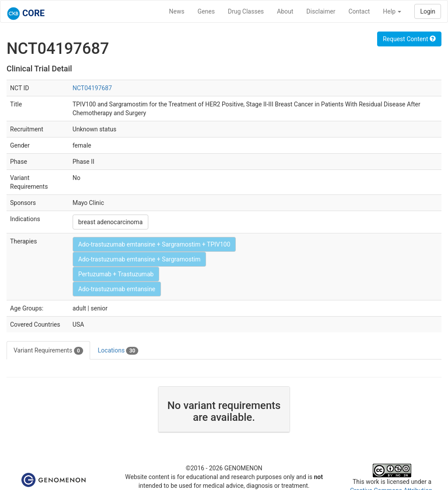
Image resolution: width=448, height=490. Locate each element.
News (177, 11)
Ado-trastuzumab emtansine (117, 289)
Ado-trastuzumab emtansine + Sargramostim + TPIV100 (154, 244)
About (285, 11)
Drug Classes (246, 11)
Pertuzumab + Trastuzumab (116, 274)
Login (428, 11)
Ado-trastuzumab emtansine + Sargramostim (140, 259)
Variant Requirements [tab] (48, 351)
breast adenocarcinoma (110, 222)
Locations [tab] (118, 351)
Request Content (409, 39)
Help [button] (392, 11)
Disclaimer (321, 11)
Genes (206, 11)
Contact (359, 11)
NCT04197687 (92, 88)
